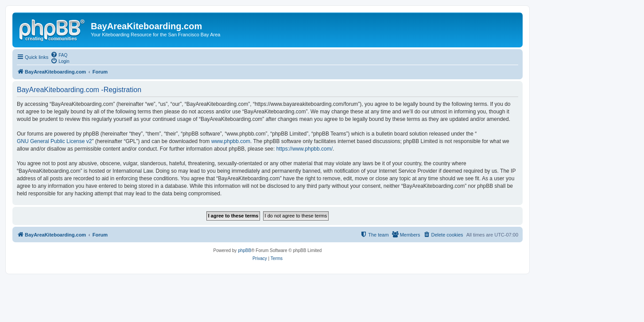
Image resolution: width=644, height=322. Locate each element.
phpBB (244, 250)
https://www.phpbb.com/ (305, 149)
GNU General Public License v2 (54, 141)
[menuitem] (59, 54)
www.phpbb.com (231, 141)
